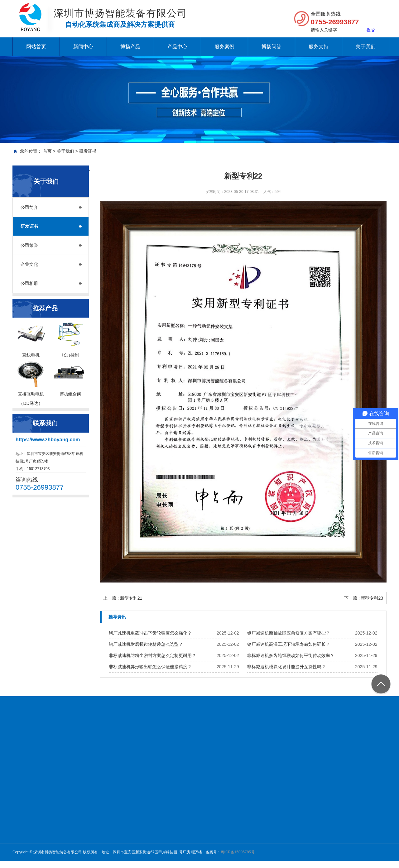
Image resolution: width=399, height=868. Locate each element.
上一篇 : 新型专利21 (123, 598)
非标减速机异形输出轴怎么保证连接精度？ (150, 667)
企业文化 (29, 264)
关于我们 (366, 47)
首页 (47, 151)
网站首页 (36, 47)
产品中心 (177, 47)
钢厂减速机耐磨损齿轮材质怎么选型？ (146, 644)
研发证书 (88, 151)
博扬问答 (272, 47)
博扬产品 (130, 47)
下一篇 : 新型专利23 (364, 598)
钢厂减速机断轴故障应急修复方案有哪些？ (289, 633)
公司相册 (29, 283)
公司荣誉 (29, 245)
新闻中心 (83, 47)
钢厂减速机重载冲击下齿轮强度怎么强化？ (150, 633)
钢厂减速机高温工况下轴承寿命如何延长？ (289, 644)
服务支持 (319, 47)
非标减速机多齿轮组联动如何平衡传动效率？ (291, 655)
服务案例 (224, 47)
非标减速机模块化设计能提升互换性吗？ (286, 667)
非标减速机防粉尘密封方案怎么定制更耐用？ (152, 655)
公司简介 (29, 207)
